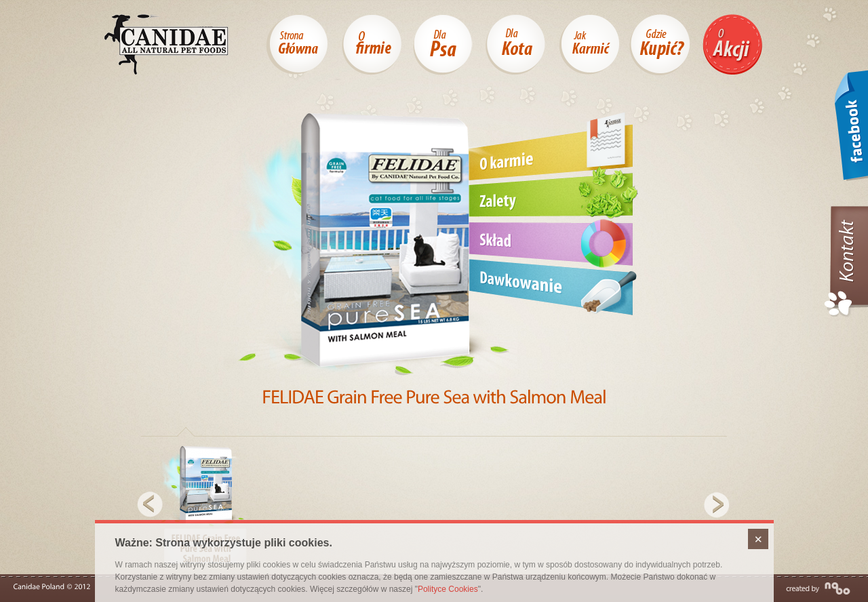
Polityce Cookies (448, 589)
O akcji (732, 44)
